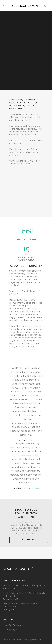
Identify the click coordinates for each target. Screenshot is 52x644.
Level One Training (12, 625)
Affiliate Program (11, 630)
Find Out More (28, 540)
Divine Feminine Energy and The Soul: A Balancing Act (22, 605)
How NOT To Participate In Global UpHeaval (24, 585)
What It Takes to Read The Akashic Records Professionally (24, 595)
